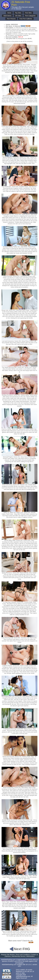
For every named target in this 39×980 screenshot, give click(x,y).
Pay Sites (18, 13)
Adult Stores (7, 16)
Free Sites (28, 13)
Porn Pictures (11, 19)
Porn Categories (30, 16)
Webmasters (30, 956)
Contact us (34, 955)
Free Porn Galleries (26, 19)
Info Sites (18, 16)
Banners (8, 956)
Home (9, 13)
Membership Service (19, 956)
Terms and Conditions (23, 955)
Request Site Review (8, 955)
